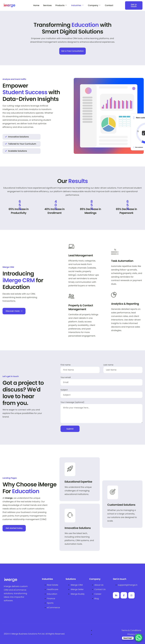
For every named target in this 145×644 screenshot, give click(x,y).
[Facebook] (124, 595)
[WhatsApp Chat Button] (139, 638)
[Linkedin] (116, 595)
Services (47, 5)
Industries (77, 5)
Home (36, 5)
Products (61, 5)
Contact (109, 5)
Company (94, 5)
